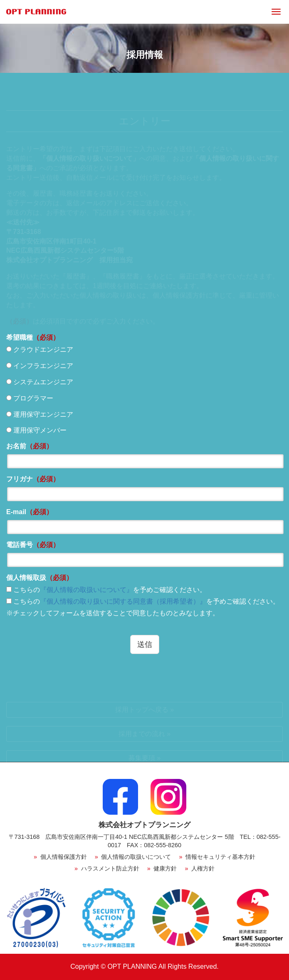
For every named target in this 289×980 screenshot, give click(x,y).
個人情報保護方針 (60, 857)
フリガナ (33, 479)
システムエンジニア (40, 382)
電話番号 (33, 545)
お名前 (30, 446)
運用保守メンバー (36, 430)
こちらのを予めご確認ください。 (106, 590)
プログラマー (30, 398)
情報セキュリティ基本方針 (217, 857)
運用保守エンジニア (40, 414)
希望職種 (33, 337)
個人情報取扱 (40, 578)
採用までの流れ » (144, 734)
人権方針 (200, 868)
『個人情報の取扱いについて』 (86, 590)
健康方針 (162, 868)
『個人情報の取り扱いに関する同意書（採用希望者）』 (123, 601)
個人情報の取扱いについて (133, 857)
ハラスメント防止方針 (107, 868)
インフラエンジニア (40, 366)
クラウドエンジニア (40, 349)
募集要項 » (144, 758)
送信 (145, 644)
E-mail (30, 512)
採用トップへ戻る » (144, 710)
